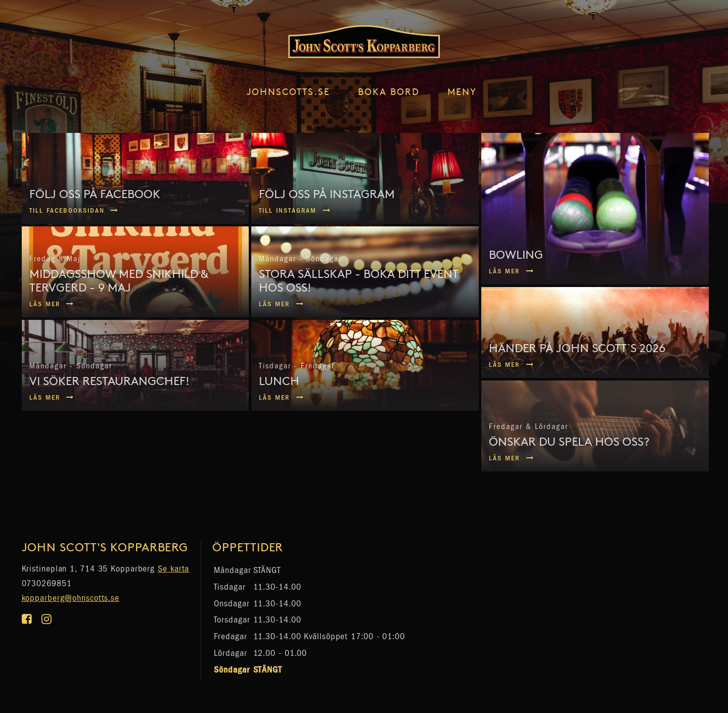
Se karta (173, 569)
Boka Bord (389, 91)
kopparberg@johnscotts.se (71, 598)
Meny (462, 91)
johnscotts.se (288, 91)
